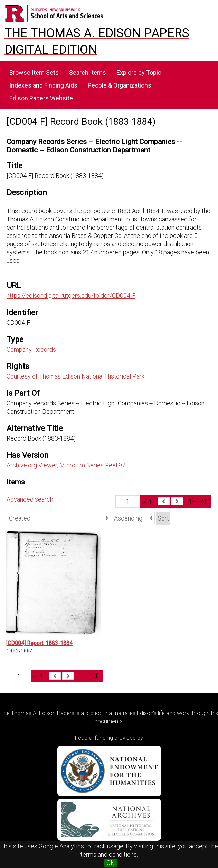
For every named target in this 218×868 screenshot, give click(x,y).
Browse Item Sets (34, 73)
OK (111, 863)
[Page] (128, 502)
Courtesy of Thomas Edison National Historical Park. (76, 376)
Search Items (88, 73)
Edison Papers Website (41, 98)
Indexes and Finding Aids (43, 85)
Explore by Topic (139, 73)
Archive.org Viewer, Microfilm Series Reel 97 (66, 465)
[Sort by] (58, 518)
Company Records (31, 349)
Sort (163, 518)
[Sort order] (133, 518)
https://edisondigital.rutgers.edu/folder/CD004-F (71, 296)
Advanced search (30, 499)
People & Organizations (120, 85)
